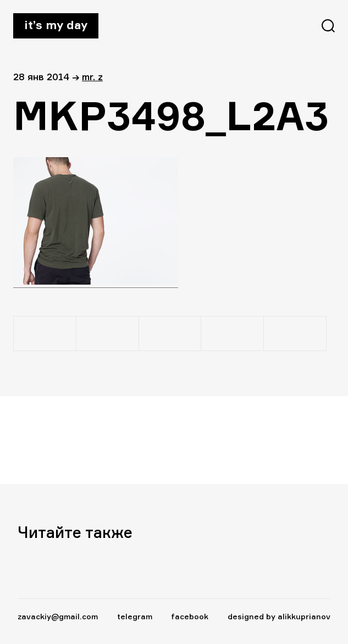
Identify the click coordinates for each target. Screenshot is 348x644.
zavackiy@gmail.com (58, 616)
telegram (135, 616)
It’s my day (56, 25)
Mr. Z (92, 77)
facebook (190, 616)
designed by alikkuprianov (279, 616)
